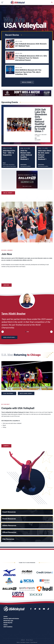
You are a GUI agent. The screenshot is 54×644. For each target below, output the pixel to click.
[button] (3, 332)
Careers (5, 625)
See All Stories (27, 82)
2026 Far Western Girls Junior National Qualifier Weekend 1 (26, 155)
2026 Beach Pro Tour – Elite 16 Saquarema (9, 153)
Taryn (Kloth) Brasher (13, 314)
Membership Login (8, 621)
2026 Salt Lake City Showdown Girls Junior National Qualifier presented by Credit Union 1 (41, 120)
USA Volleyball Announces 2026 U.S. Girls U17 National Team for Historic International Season (31, 58)
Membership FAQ (8, 623)
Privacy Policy (30, 640)
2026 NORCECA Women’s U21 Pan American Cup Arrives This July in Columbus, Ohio (28, 72)
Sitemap (23, 640)
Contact (5, 616)
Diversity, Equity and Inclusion (11, 619)
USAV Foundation (8, 627)
